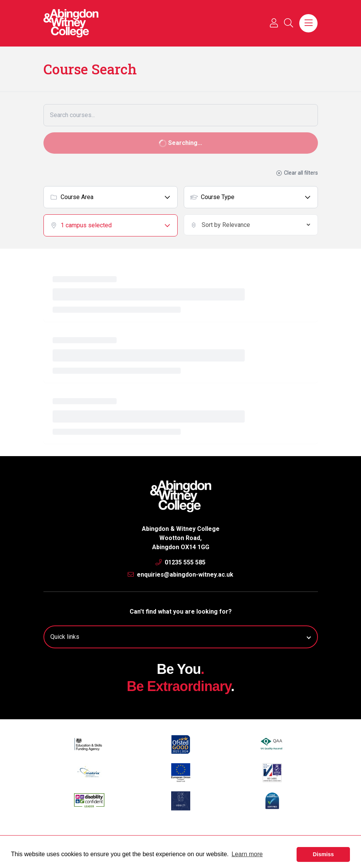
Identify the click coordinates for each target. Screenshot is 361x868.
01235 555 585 (180, 562)
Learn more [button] (247, 854)
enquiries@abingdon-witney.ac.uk (180, 575)
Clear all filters (297, 173)
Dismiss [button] (323, 854)
